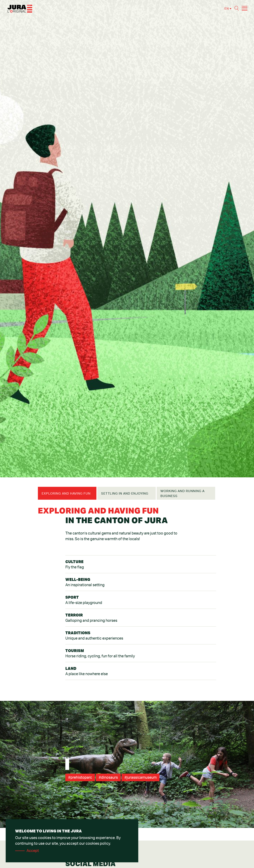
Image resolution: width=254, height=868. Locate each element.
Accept (33, 851)
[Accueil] (20, 9)
